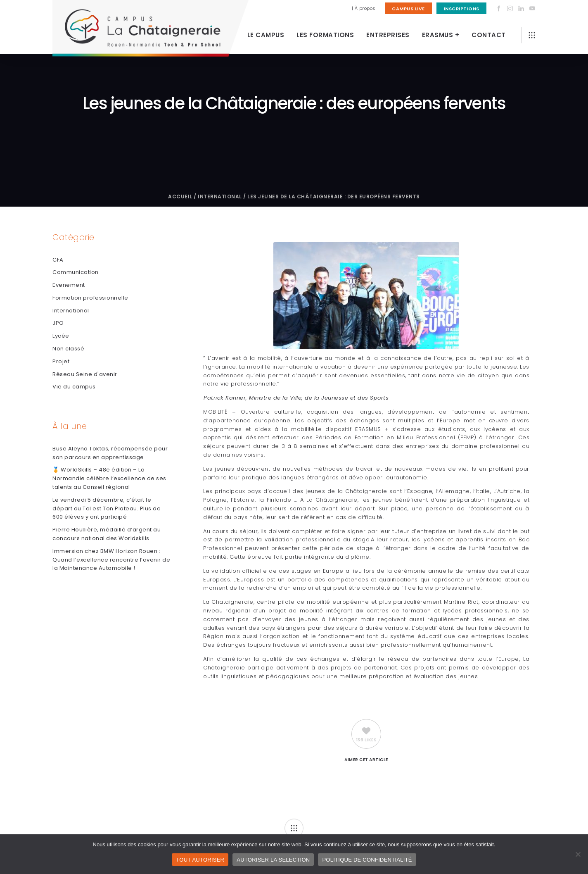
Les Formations (325, 35)
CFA (58, 260)
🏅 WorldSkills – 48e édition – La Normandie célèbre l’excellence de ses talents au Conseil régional (109, 478)
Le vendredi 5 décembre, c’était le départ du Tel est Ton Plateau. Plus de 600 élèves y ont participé (107, 508)
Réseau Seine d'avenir (85, 374)
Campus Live (408, 9)
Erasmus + (441, 35)
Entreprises (388, 35)
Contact (489, 35)
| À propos (364, 8)
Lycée (61, 336)
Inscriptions (462, 9)
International (220, 196)
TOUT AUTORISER (200, 860)
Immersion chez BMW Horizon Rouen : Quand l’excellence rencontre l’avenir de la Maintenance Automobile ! (111, 560)
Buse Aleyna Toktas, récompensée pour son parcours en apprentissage (110, 453)
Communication (76, 272)
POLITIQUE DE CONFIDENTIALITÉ (367, 860)
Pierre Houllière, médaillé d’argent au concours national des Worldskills (107, 534)
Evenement (69, 285)
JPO (58, 323)
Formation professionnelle (90, 298)
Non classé (68, 349)
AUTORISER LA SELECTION (273, 860)
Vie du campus (74, 387)
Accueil (180, 196)
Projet (61, 361)
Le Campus (266, 35)
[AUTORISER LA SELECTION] (578, 854)
